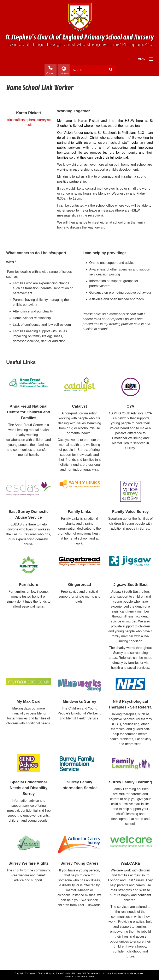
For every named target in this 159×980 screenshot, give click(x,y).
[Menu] (151, 59)
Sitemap (69, 976)
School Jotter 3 (118, 973)
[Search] (112, 69)
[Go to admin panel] (85, 976)
